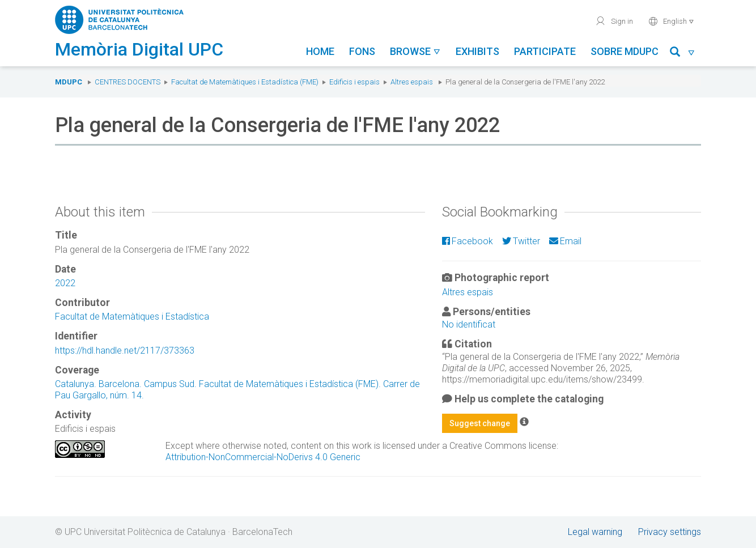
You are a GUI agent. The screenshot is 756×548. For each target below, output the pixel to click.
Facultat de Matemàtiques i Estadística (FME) (245, 82)
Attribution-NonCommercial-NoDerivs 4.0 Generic (263, 457)
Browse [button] (415, 51)
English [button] (671, 21)
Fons (362, 51)
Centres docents (128, 82)
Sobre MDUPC (625, 51)
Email (565, 241)
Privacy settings (670, 532)
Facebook (468, 241)
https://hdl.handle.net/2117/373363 (125, 351)
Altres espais (412, 82)
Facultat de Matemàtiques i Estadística (132, 317)
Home (320, 51)
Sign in (614, 21)
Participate (545, 51)
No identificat (469, 324)
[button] (683, 54)
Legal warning (595, 532)
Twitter (521, 241)
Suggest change (480, 423)
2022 (65, 283)
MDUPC (69, 82)
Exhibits (477, 51)
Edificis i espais (354, 82)
